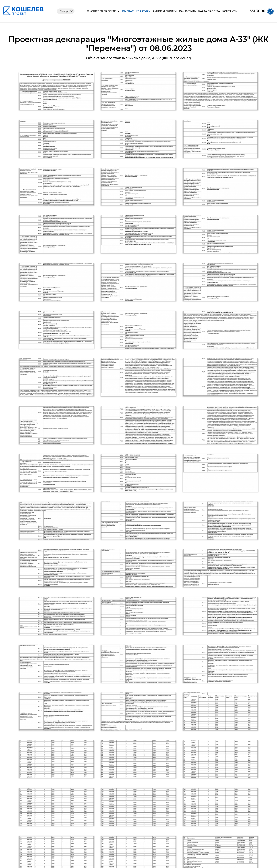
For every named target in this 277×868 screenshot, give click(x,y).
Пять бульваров (178, 807)
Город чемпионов (179, 819)
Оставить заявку (244, 736)
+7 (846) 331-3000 (161, 741)
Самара (64, 11)
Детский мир (176, 813)
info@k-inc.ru (224, 780)
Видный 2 (174, 790)
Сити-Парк (175, 784)
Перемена (174, 778)
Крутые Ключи (177, 830)
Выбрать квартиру (136, 11)
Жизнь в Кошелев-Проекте (96, 772)
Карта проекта (209, 11)
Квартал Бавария (179, 801)
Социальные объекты (93, 778)
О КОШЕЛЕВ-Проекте (101, 11)
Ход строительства (91, 795)
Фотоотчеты (86, 790)
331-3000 (257, 11)
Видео (82, 784)
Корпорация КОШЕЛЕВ (94, 813)
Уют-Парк (174, 772)
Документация (88, 801)
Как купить (187, 11)
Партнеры (85, 807)
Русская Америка (179, 824)
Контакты (230, 11)
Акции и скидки (164, 11)
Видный (173, 795)
